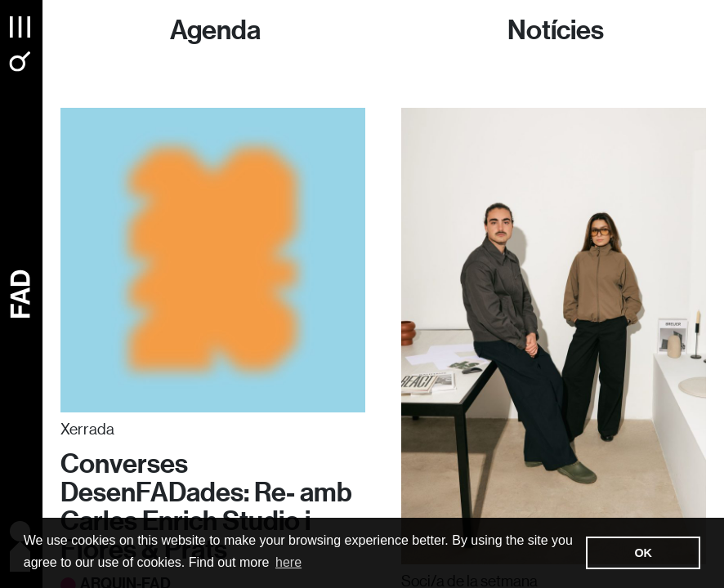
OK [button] (643, 553)
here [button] (288, 562)
